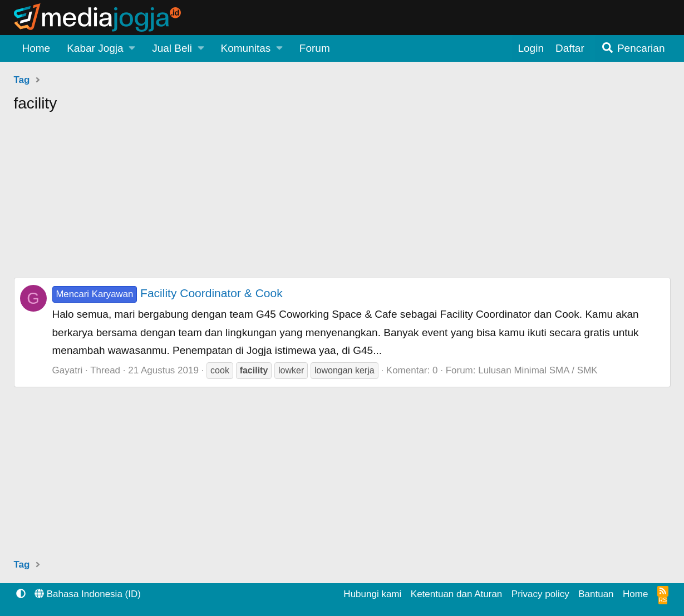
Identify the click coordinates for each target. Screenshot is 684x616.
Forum (315, 48)
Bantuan (596, 594)
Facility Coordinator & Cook (168, 293)
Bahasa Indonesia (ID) (88, 594)
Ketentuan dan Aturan (456, 594)
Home (36, 48)
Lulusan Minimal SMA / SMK (538, 370)
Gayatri (68, 370)
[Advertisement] (342, 200)
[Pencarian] (633, 48)
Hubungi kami (372, 594)
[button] (101, 48)
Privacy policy (540, 594)
